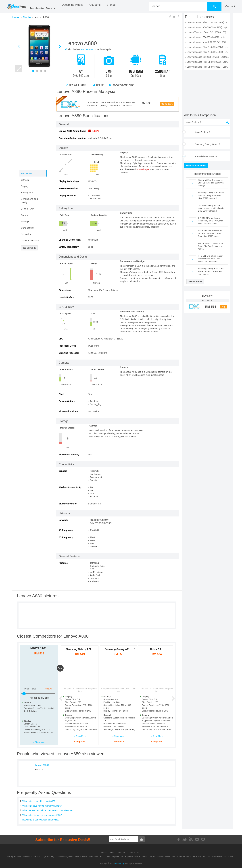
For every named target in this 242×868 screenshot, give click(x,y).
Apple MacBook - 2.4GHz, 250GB (140, 856)
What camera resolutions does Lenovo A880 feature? (48, 810)
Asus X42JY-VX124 (201, 856)
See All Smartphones (196, 165)
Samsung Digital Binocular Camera (72, 856)
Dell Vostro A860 (97, 856)
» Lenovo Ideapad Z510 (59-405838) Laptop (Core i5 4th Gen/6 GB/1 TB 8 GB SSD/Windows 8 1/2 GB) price (207, 57)
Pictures (98, 85)
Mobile (104, 853)
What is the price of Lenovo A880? (39, 801)
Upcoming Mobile (72, 5)
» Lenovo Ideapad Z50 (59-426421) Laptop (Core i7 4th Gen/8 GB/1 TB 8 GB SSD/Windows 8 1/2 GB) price (207, 37)
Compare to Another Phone (125, 85)
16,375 (96, 131)
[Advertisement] (119, 32)
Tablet (112, 853)
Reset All (48, 689)
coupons (95, 5)
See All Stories (195, 281)
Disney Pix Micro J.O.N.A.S (19, 856)
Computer (121, 853)
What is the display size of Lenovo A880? (42, 815)
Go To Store (167, 104)
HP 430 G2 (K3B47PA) (44, 856)
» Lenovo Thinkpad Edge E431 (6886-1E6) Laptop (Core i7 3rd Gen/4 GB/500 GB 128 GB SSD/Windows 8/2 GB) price (207, 32)
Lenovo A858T (42, 765)
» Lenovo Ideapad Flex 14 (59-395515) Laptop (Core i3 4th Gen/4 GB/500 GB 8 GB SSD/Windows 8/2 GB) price (207, 62)
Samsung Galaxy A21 (79, 649)
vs (60, 668)
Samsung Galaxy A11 (117, 649)
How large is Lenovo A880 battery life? (41, 820)
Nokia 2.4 (156, 649)
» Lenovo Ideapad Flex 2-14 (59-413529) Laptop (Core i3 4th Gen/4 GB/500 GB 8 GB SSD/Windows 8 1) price (207, 52)
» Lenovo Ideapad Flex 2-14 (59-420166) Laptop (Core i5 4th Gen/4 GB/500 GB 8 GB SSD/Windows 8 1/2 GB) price (207, 22)
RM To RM (39, 698)
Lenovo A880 (38, 648)
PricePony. (120, 863)
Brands (111, 5)
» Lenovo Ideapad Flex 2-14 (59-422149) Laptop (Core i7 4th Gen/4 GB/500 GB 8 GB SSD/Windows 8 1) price (207, 47)
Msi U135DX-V (163, 856)
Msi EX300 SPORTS (181, 856)
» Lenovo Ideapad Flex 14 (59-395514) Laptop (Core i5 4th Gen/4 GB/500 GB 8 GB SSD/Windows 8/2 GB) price (207, 67)
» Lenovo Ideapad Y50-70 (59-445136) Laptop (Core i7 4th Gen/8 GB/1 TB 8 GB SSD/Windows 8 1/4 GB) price (207, 27)
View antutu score (76, 85)
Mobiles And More (43, 8)
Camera (131, 853)
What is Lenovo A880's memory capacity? (42, 806)
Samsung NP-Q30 (115, 856)
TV (138, 853)
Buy (223, 306)
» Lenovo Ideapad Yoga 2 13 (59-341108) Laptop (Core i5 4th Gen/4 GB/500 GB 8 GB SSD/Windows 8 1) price (207, 42)
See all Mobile (29, 248)
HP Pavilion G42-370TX (223, 856)
